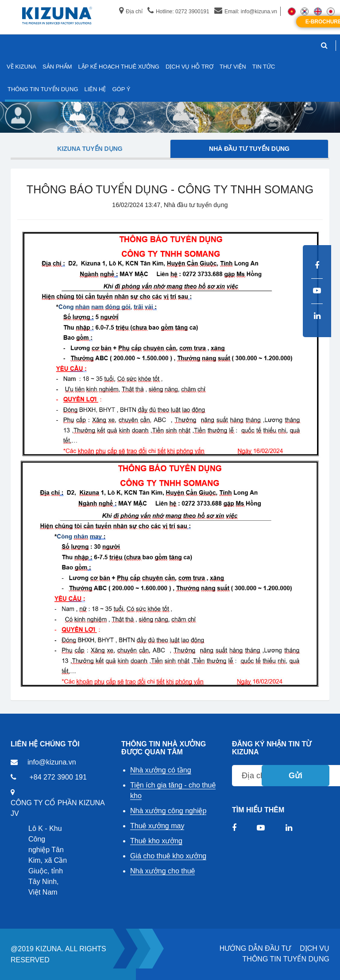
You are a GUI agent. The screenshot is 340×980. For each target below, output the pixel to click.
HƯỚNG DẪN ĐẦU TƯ (255, 948)
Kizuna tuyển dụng (90, 149)
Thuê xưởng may (157, 826)
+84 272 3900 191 (58, 777)
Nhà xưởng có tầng (161, 770)
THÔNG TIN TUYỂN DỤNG (286, 959)
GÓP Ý (121, 89)
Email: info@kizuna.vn (246, 12)
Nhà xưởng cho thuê (162, 871)
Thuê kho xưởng (156, 841)
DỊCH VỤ (315, 948)
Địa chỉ (131, 12)
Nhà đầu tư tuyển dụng (249, 149)
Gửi (296, 776)
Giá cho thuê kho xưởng (168, 856)
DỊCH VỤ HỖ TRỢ (189, 67)
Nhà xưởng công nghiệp (168, 811)
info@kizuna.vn (52, 762)
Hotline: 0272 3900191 (178, 12)
